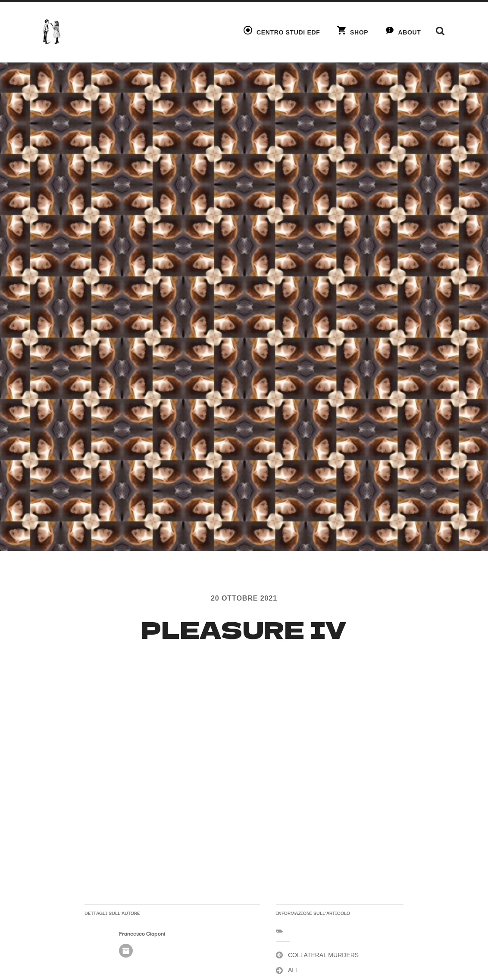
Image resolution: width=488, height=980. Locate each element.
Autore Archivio (126, 951)
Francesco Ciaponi (142, 933)
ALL (293, 970)
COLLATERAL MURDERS (323, 955)
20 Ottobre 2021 (244, 598)
